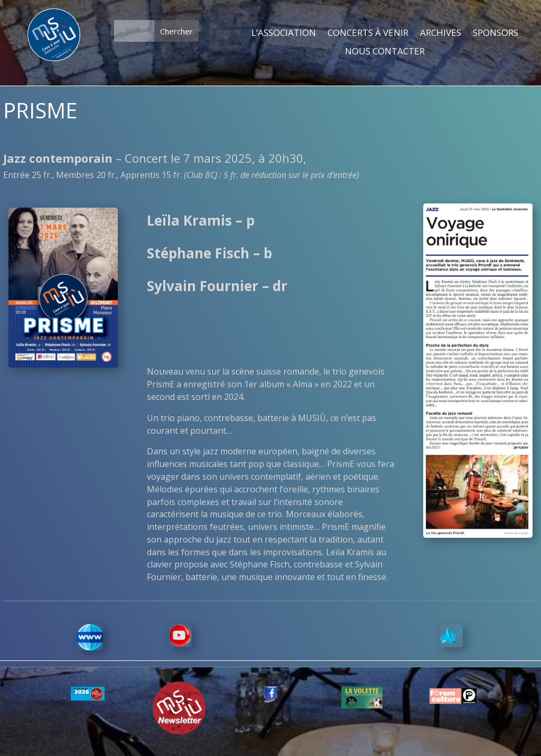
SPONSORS (496, 33)
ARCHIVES (441, 33)
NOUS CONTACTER (385, 52)
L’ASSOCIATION (284, 33)
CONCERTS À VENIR (368, 33)
